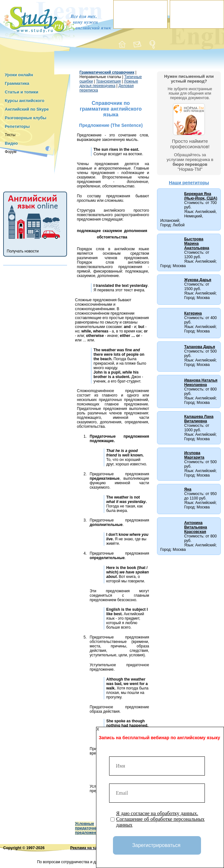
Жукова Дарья (198, 280)
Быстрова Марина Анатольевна (197, 244)
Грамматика (17, 83)
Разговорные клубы (26, 118)
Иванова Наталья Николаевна (201, 383)
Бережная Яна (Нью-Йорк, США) (201, 196)
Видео (11, 143)
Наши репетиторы (189, 183)
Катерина (193, 313)
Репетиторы (17, 126)
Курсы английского (25, 101)
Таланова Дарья (200, 347)
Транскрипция (108, 81)
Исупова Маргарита (194, 455)
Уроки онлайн (19, 75)
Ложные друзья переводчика (109, 84)
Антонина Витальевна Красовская (196, 527)
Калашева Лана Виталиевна (199, 419)
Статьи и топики (22, 92)
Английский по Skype (27, 109)
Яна (188, 489)
